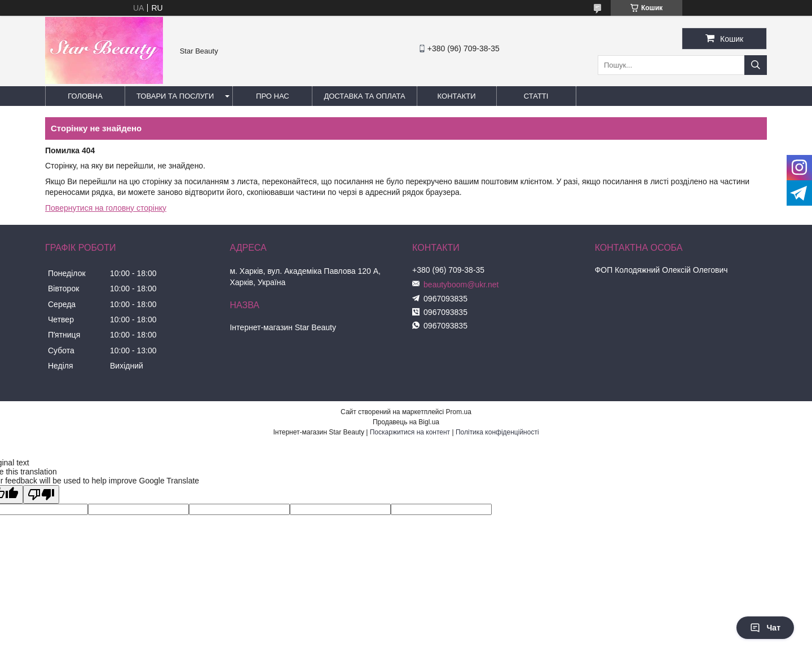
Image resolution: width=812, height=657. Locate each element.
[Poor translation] (41, 494)
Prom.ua (459, 412)
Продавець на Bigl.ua (406, 422)
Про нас (273, 96)
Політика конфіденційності (497, 432)
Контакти (457, 96)
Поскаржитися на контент (410, 432)
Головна (85, 96)
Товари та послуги (175, 96)
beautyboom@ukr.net (461, 285)
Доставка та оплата (364, 96)
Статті (536, 96)
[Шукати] (756, 65)
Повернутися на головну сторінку (106, 208)
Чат (765, 628)
